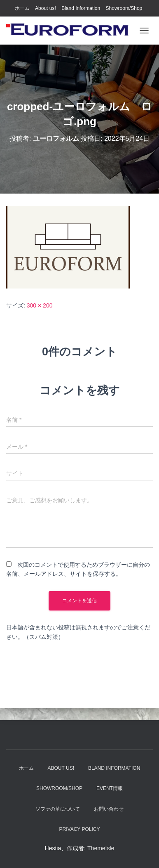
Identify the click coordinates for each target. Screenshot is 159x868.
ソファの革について (58, 809)
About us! (46, 8)
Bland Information (81, 8)
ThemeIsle (101, 848)
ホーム (22, 8)
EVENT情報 (110, 788)
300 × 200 (40, 305)
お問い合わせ (109, 809)
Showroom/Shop (124, 8)
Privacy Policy (80, 829)
